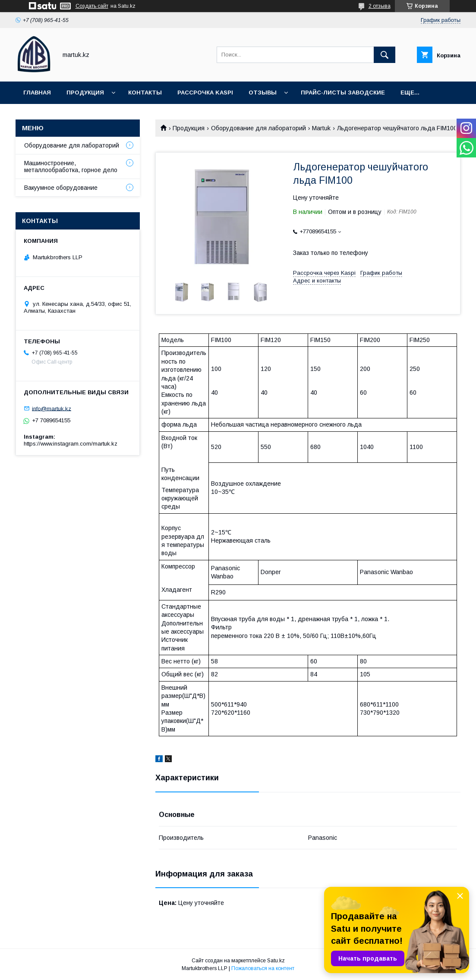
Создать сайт (92, 6)
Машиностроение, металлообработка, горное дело (71, 166)
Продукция (85, 93)
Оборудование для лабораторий (258, 128)
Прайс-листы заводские (343, 93)
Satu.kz (276, 961)
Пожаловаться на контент (263, 968)
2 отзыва (380, 6)
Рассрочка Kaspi (205, 93)
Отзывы (263, 93)
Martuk (321, 128)
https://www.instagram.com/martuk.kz (71, 444)
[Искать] (385, 55)
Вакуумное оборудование (61, 188)
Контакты (145, 93)
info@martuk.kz (52, 408)
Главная (37, 93)
